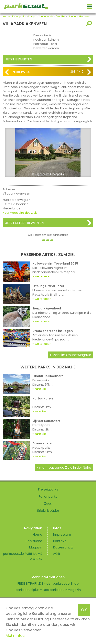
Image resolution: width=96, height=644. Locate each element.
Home (6, 17)
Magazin (36, 547)
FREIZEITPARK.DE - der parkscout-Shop (48, 583)
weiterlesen (43, 276)
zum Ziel (41, 389)
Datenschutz (63, 547)
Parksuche (34, 541)
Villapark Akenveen (79, 17)
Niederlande (46, 17)
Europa (32, 17)
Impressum (62, 534)
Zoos (48, 503)
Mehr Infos (15, 636)
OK (84, 610)
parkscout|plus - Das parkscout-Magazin (48, 590)
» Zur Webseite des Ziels (20, 213)
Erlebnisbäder (48, 511)
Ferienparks (19, 17)
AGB (56, 554)
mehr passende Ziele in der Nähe (65, 468)
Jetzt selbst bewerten (24, 223)
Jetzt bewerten (19, 59)
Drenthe (61, 17)
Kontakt (59, 541)
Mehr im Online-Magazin (72, 355)
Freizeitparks (48, 489)
